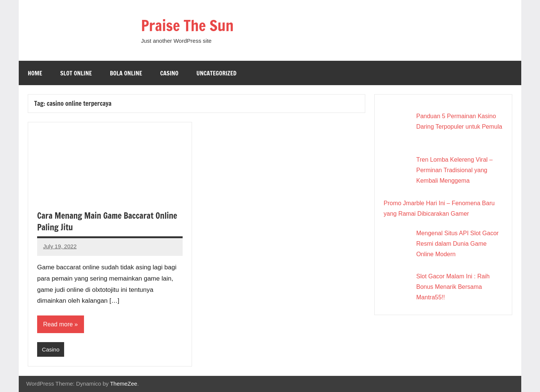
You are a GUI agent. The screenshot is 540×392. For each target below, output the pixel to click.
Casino (169, 73)
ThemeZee (124, 384)
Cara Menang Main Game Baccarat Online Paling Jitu (107, 221)
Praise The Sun (187, 25)
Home (35, 73)
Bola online (126, 73)
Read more (58, 324)
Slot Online (76, 73)
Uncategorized (217, 73)
